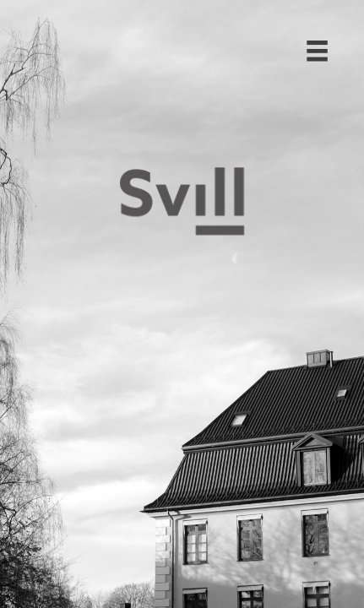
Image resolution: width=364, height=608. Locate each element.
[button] (310, 38)
